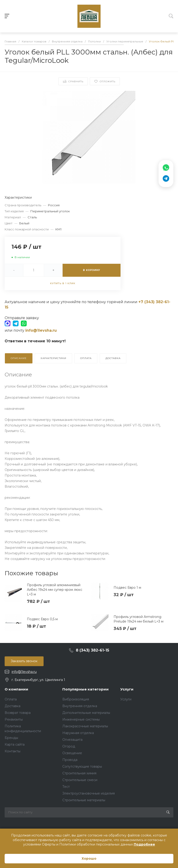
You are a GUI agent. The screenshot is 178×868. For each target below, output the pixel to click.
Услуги (127, 689)
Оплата (11, 699)
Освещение (72, 753)
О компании (16, 689)
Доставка (13, 706)
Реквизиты (14, 719)
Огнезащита (72, 740)
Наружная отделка (78, 733)
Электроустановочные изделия (89, 793)
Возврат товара (18, 713)
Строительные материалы (84, 800)
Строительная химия (79, 773)
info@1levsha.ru (24, 672)
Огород (69, 746)
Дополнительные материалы (86, 713)
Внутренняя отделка (80, 706)
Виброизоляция (76, 699)
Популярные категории (86, 689)
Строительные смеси (80, 780)
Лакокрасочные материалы (85, 726)
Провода (70, 760)
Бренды (11, 738)
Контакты (13, 751)
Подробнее (144, 844)
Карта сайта (15, 744)
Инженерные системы (81, 719)
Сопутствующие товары (82, 766)
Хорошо (89, 858)
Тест (66, 787)
